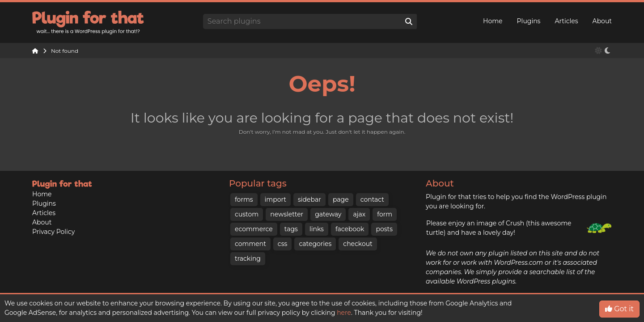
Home (493, 21)
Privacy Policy (53, 232)
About (602, 21)
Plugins (529, 21)
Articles (566, 21)
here (344, 313)
